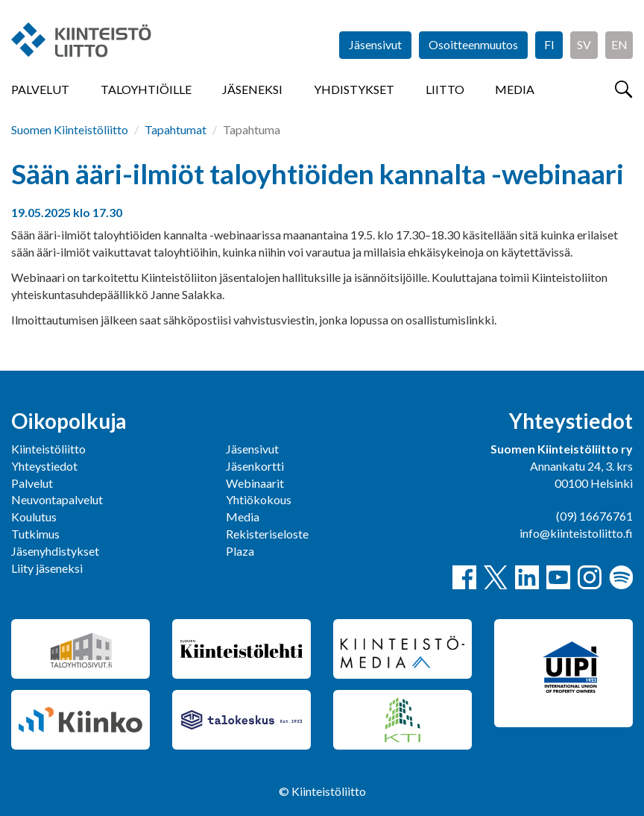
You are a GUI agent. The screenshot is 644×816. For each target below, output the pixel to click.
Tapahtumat (176, 129)
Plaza (240, 551)
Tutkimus (35, 534)
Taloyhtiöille (146, 89)
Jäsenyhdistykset (55, 551)
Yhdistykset (354, 89)
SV (584, 44)
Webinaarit (255, 483)
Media (515, 89)
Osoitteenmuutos (473, 44)
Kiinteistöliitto (48, 449)
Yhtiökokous (259, 499)
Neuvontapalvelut (57, 499)
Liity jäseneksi (47, 568)
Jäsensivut (375, 44)
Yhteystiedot (44, 466)
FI (549, 44)
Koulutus (34, 517)
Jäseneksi (252, 89)
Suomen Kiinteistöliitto (70, 129)
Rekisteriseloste (267, 534)
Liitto (445, 89)
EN (619, 44)
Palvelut (40, 89)
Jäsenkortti (255, 466)
